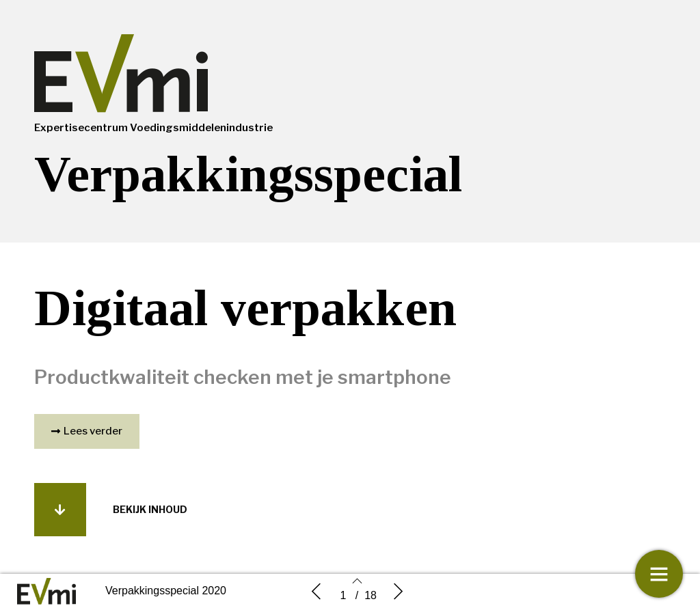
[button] (87, 431)
